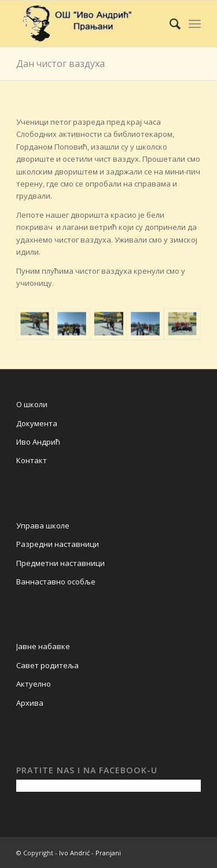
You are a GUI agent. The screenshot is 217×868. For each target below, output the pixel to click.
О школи (32, 404)
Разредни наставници (58, 544)
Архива (30, 703)
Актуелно (34, 684)
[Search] (169, 24)
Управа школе (43, 526)
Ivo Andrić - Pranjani (90, 853)
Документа (37, 423)
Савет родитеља (47, 665)
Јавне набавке (43, 646)
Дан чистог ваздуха (60, 64)
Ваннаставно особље (56, 582)
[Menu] (195, 24)
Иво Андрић (38, 442)
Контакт (32, 460)
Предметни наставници (60, 563)
